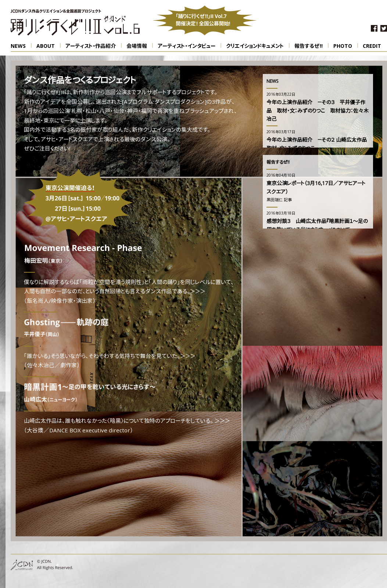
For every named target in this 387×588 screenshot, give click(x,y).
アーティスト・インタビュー (189, 46)
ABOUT (49, 46)
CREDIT (372, 46)
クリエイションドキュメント (258, 46)
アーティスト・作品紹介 (94, 46)
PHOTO (346, 46)
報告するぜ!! (311, 46)
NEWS (21, 46)
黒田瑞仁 (275, 200)
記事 (288, 200)
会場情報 (140, 46)
